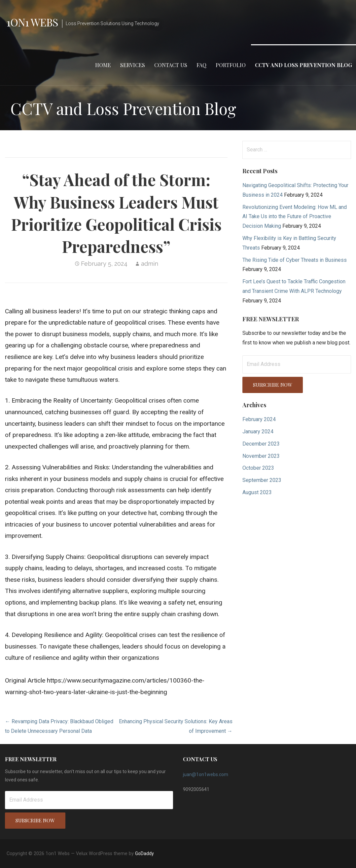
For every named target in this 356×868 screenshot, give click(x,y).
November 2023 (261, 456)
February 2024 (259, 419)
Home (103, 65)
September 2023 (262, 480)
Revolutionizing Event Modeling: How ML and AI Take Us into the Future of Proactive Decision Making (295, 217)
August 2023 (257, 492)
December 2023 (261, 444)
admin (150, 264)
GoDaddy (144, 853)
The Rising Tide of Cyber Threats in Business (295, 260)
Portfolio (231, 65)
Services (133, 65)
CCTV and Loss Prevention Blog (303, 65)
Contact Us (171, 65)
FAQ (201, 65)
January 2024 (258, 432)
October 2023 (258, 468)
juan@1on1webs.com (206, 774)
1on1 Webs (32, 22)
